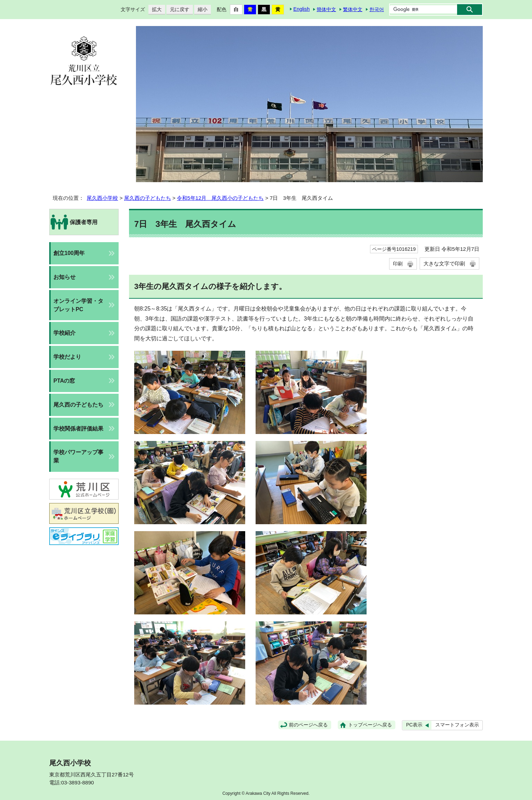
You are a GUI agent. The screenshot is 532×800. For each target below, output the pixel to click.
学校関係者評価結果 (78, 429)
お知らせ (65, 277)
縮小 (201, 10)
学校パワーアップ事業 (78, 456)
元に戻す (178, 10)
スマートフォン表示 (457, 725)
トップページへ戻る (370, 725)
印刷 (398, 264)
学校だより (67, 357)
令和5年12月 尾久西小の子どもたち (220, 198)
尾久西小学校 (102, 198)
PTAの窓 (64, 381)
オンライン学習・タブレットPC (78, 305)
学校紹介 (65, 333)
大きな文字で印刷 (444, 263)
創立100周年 (69, 253)
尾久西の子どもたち (148, 198)
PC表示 (414, 725)
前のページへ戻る (308, 725)
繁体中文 (353, 9)
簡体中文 (326, 9)
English (302, 9)
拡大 (155, 10)
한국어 (377, 9)
